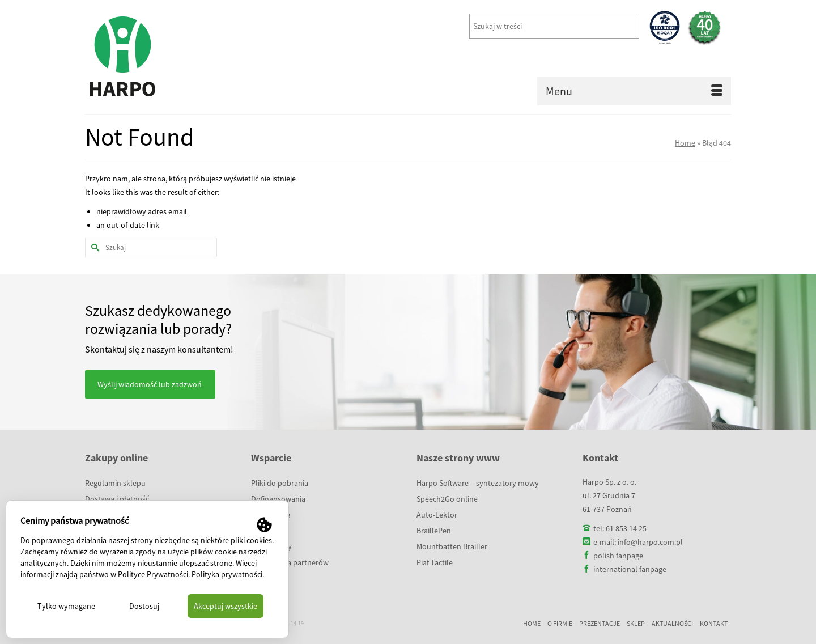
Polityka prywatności (227, 574)
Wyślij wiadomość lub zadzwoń (150, 384)
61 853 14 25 (626, 528)
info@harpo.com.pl (650, 542)
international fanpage (630, 569)
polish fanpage (618, 556)
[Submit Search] (93, 247)
